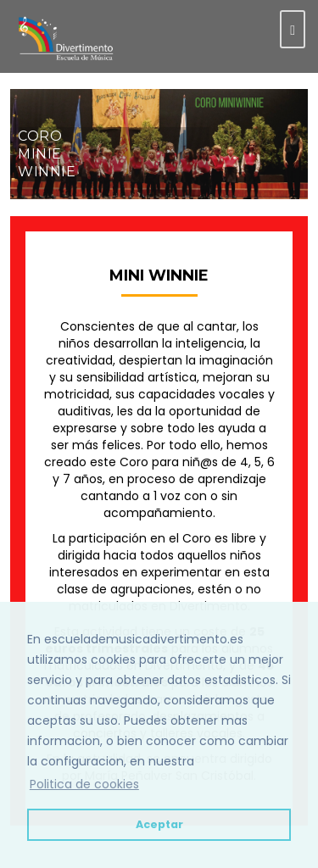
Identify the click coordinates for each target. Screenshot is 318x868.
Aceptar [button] (159, 824)
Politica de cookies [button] (84, 784)
